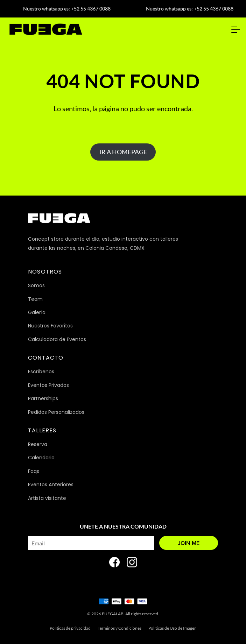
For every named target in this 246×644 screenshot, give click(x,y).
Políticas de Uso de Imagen (173, 628)
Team (35, 299)
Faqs (34, 471)
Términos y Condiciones (120, 628)
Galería (37, 312)
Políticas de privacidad (70, 628)
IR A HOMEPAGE (123, 152)
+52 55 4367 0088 (93, 9)
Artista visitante (47, 498)
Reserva (38, 444)
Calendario (41, 458)
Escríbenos (41, 371)
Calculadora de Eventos (57, 339)
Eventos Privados (48, 385)
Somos (36, 285)
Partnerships (43, 398)
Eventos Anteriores (51, 484)
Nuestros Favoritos (50, 326)
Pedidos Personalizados (56, 412)
